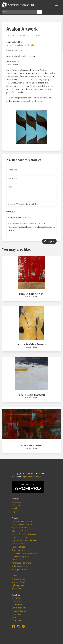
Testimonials (17, 604)
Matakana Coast (19, 544)
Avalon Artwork (36, 35)
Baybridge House (19, 550)
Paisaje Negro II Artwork (31, 395)
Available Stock (18, 579)
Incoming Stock (18, 582)
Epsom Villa (17, 560)
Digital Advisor (28, 477)
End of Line (17, 588)
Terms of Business (19, 611)
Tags (14, 511)
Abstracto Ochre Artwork (32, 344)
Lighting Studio (18, 585)
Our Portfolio (17, 601)
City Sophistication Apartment (25, 540)
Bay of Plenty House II (22, 528)
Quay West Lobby (19, 537)
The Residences (18, 547)
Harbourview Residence (22, 524)
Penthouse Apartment (21, 563)
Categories (16, 502)
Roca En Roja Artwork (32, 294)
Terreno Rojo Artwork (31, 445)
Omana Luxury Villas (20, 556)
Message (10, 211)
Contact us (16, 620)
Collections (16, 505)
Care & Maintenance (21, 608)
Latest (15, 617)
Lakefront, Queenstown (22, 521)
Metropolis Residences (22, 569)
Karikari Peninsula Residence (24, 534)
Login (39, 477)
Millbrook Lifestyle (20, 566)
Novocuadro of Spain (21, 45)
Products (10, 35)
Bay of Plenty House (21, 531)
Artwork (22, 35)
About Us (16, 598)
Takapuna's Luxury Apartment (24, 553)
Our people (16, 614)
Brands (15, 508)
